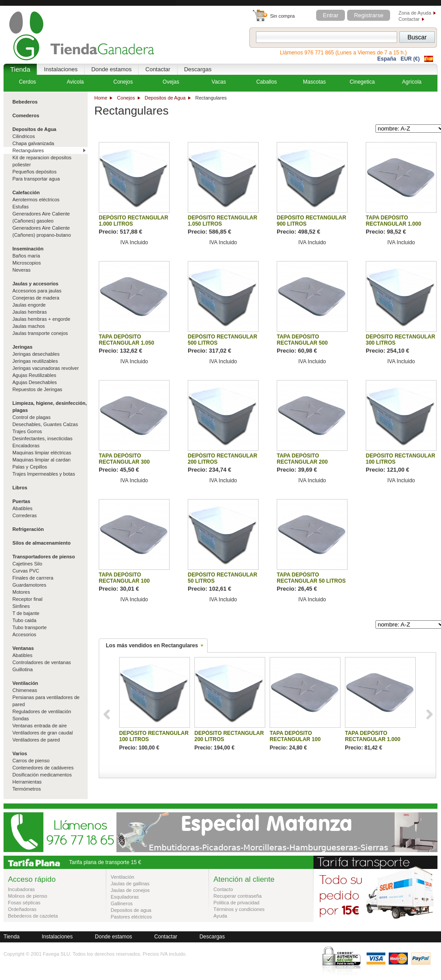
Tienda (20, 69)
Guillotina (23, 669)
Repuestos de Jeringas (37, 389)
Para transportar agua (36, 179)
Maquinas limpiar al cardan (41, 460)
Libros (20, 488)
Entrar (331, 15)
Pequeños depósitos (35, 172)
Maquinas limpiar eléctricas (42, 453)
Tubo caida (24, 620)
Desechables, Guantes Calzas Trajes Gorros (45, 428)
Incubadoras (21, 889)
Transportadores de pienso (44, 557)
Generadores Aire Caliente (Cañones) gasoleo (41, 217)
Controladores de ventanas (42, 662)
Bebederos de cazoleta (33, 916)
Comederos (26, 115)
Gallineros (122, 903)
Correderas (25, 515)
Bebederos (25, 102)
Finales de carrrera (33, 578)
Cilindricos (24, 136)
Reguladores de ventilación (42, 711)
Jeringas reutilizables (35, 361)
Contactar (409, 19)
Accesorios (24, 634)
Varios (20, 753)
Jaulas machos (29, 326)
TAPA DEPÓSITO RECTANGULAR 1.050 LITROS (126, 343)
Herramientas (27, 782)
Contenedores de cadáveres (43, 768)
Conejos (126, 98)
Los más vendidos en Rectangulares (152, 646)
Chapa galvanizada (33, 143)
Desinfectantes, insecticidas (43, 438)
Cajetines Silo (27, 564)
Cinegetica (362, 82)
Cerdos (28, 82)
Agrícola (412, 82)
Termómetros (27, 789)
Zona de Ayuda (415, 13)
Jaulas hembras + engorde (41, 319)
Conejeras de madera (36, 298)
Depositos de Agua (165, 98)
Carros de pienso (31, 761)
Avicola (75, 82)
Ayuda (220, 916)
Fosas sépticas (24, 903)
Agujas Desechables (35, 382)
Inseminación (28, 249)
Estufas (21, 207)
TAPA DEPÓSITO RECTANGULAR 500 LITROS (302, 343)
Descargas (198, 69)
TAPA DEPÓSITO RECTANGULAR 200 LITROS (302, 462)
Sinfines (21, 606)
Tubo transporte (29, 627)
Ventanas (23, 648)
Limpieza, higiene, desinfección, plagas (50, 407)
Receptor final (27, 599)
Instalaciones (61, 69)
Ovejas (171, 82)
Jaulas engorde (29, 305)
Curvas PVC (26, 571)
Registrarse (368, 15)
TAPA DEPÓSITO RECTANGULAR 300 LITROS (124, 462)
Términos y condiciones (239, 909)
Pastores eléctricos (131, 917)
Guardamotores (29, 585)
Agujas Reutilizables (34, 375)
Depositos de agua (131, 910)
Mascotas (314, 82)
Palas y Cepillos (30, 467)
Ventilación (25, 683)
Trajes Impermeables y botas (44, 474)
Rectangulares (28, 150)
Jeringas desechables (36, 354)
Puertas (21, 501)
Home (101, 98)
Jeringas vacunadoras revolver (46, 368)
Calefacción (26, 192)
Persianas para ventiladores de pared (46, 701)
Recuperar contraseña (238, 896)
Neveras (21, 270)
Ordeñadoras (22, 909)
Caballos (267, 82)
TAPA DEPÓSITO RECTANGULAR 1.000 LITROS (393, 224)
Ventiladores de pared (36, 740)
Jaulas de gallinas (130, 884)
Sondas (21, 719)
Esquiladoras (125, 897)
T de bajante (26, 613)
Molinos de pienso (28, 896)
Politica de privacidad (236, 903)
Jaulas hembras (30, 312)
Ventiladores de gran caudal (43, 733)
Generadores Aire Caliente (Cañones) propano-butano (42, 231)
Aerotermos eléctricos (36, 200)
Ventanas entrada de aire (40, 726)
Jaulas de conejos (130, 890)
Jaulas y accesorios (35, 284)
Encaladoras (26, 446)
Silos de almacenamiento (41, 543)
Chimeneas (25, 690)
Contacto (223, 889)
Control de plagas (31, 417)
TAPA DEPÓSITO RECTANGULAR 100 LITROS (124, 581)
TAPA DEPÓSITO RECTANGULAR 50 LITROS (311, 578)
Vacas (219, 82)
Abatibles (22, 508)
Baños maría (26, 256)
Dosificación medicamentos (42, 775)
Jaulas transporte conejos (40, 333)
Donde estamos (111, 69)
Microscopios (27, 263)
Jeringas (22, 347)
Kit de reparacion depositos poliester (42, 161)
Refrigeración (28, 529)
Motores (21, 592)
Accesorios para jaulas (37, 291)
